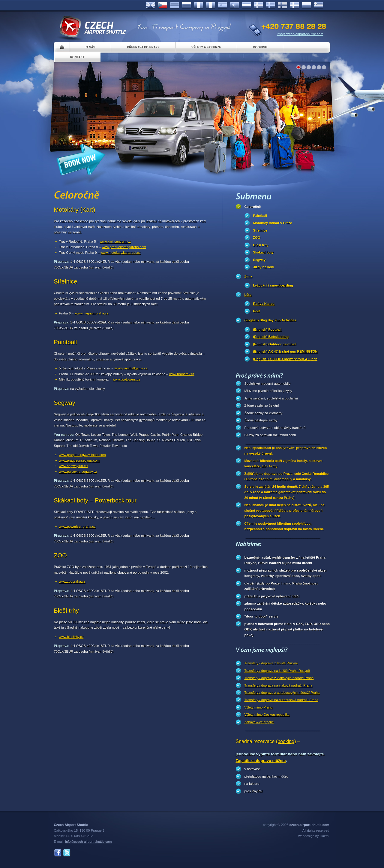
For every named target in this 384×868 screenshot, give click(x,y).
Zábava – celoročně (259, 722)
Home (62, 47)
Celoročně (253, 207)
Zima (248, 276)
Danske (295, 5)
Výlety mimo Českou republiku (267, 715)
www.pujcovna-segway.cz (78, 472)
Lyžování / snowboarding (273, 285)
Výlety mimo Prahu (259, 707)
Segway (259, 260)
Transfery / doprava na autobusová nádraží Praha (281, 700)
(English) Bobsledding (271, 337)
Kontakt (78, 57)
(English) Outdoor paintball (275, 344)
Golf (256, 311)
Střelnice (260, 230)
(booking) (286, 741)
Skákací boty (263, 252)
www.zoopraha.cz (72, 581)
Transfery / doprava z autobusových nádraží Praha (282, 693)
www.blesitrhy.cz (71, 637)
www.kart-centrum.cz (115, 241)
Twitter (67, 853)
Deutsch (175, 5)
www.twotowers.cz (126, 379)
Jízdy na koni (264, 267)
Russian (187, 5)
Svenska (271, 5)
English (151, 5)
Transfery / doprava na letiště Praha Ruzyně (277, 671)
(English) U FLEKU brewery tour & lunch (285, 359)
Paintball (260, 216)
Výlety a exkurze (206, 47)
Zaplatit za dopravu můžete (261, 761)
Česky (163, 5)
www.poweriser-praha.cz (77, 527)
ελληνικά (319, 5)
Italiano (211, 5)
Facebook (58, 853)
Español (223, 5)
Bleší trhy (261, 245)
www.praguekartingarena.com (124, 247)
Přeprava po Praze (143, 47)
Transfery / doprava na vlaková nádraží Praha (279, 685)
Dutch (247, 5)
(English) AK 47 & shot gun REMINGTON (285, 351)
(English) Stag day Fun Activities (271, 320)
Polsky (307, 5)
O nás (91, 47)
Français (199, 5)
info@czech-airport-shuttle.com (300, 34)
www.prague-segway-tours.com (82, 455)
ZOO (257, 238)
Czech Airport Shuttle (92, 27)
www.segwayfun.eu (73, 466)
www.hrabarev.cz (182, 374)
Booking (260, 47)
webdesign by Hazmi (314, 836)
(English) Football (267, 329)
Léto (248, 295)
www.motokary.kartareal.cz (120, 253)
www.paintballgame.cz (131, 368)
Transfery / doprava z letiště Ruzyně (271, 663)
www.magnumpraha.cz (91, 313)
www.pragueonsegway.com (79, 460)
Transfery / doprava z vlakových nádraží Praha (279, 678)
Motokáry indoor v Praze (273, 223)
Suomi (283, 5)
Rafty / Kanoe (264, 304)
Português (235, 5)
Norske (259, 5)
